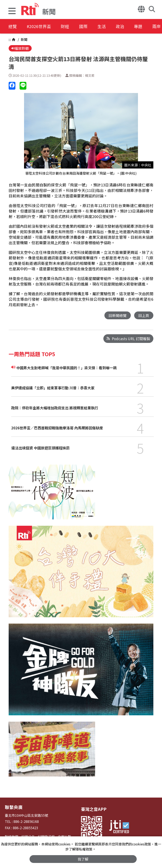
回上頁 (144, 316)
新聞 (24, 39)
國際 (86, 26)
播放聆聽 (20, 48)
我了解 (83, 859)
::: (10, 39)
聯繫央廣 (13, 807)
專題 (143, 26)
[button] (12, 11)
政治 (124, 26)
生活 (105, 26)
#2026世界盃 (40, 26)
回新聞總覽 (118, 316)
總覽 (13, 26)
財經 (67, 26)
